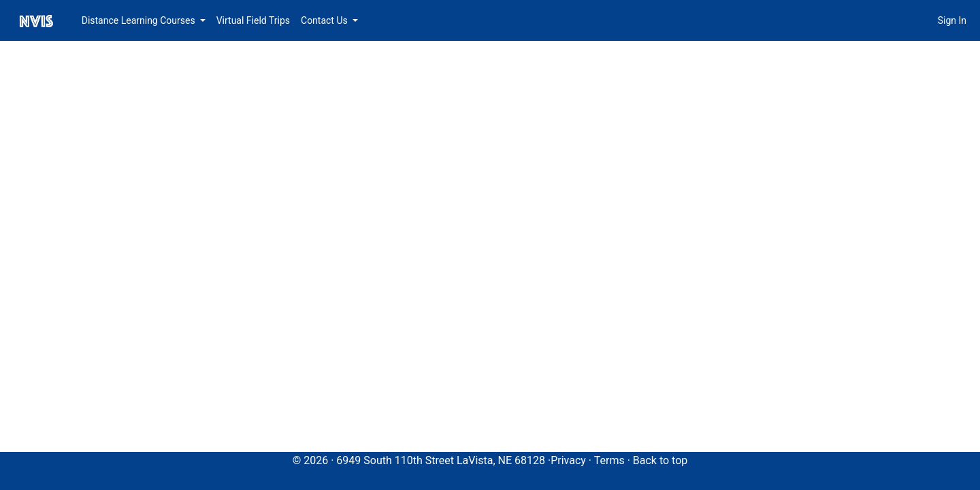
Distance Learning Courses (140, 20)
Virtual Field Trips (253, 20)
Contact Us (325, 20)
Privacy (568, 460)
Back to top (660, 460)
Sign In (952, 20)
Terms (609, 460)
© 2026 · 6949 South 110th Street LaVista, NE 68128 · (422, 460)
